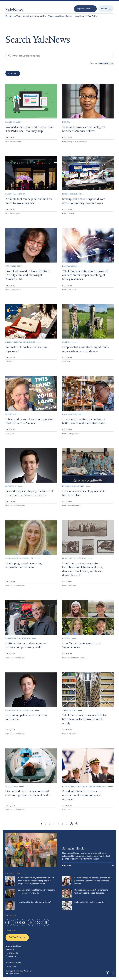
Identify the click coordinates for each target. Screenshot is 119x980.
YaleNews (14, 10)
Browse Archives (13, 946)
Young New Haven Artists (60, 16)
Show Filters (13, 73)
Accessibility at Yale (13, 962)
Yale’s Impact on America (34, 16)
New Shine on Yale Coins (86, 16)
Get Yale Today (17, 937)
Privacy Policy (11, 966)
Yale (110, 973)
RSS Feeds (10, 950)
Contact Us (11, 956)
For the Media (12, 953)
